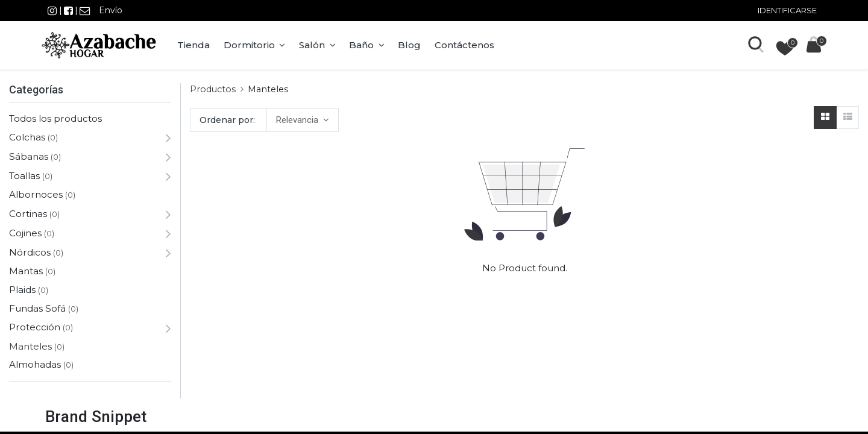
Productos (213, 89)
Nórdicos (30, 252)
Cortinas (28, 214)
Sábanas (29, 156)
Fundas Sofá (37, 308)
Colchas (27, 137)
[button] (302, 120)
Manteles (30, 346)
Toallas (24, 176)
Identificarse (787, 10)
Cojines (25, 233)
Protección (35, 327)
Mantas (26, 271)
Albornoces (36, 194)
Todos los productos (55, 118)
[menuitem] (197, 45)
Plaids (22, 290)
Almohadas (35, 364)
